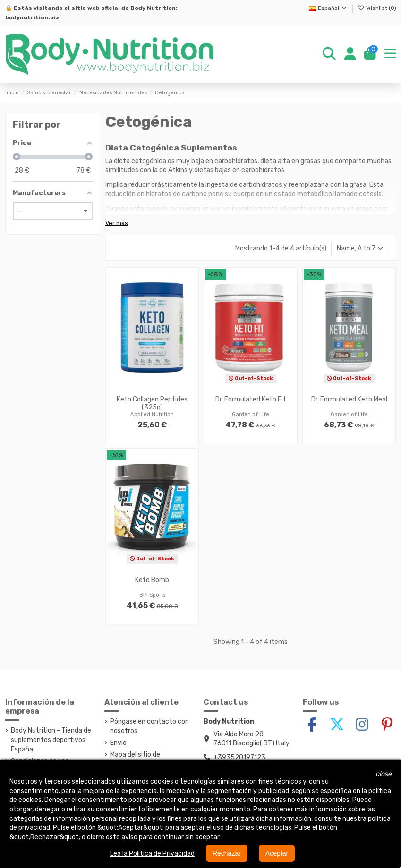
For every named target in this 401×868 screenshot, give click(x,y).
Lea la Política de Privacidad (152, 854)
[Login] (350, 54)
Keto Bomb (152, 580)
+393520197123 (239, 757)
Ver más (117, 223)
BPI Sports (152, 595)
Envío (118, 743)
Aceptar (277, 853)
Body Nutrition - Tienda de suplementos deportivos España (51, 740)
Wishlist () (377, 8)
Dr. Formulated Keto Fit (251, 399)
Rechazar (227, 853)
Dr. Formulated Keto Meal (349, 399)
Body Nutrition (153, 8)
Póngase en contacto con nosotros (149, 726)
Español (328, 8)
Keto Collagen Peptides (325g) (152, 403)
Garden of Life (251, 414)
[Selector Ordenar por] (360, 249)
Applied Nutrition (152, 414)
